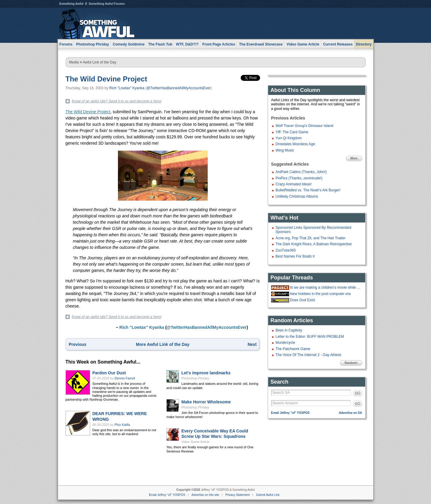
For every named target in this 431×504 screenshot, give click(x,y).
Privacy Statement (237, 495)
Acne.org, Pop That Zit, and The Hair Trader (311, 238)
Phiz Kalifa (122, 425)
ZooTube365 (286, 250)
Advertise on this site (205, 495)
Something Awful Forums (107, 4)
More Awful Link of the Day (163, 344)
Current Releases (338, 44)
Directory (364, 44)
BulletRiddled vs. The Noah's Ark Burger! (308, 190)
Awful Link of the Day (100, 62)
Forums (66, 44)
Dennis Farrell (125, 378)
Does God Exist (302, 300)
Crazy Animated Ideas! (294, 184)
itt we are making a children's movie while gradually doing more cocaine (325, 287)
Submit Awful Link (268, 495)
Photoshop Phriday (195, 378)
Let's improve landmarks (206, 373)
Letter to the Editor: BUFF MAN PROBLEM (310, 337)
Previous (78, 344)
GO (358, 393)
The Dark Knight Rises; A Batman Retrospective (314, 244)
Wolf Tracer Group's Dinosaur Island (305, 126)
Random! (351, 363)
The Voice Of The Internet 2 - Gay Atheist (308, 355)
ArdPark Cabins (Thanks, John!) (301, 172)
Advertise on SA (350, 413)
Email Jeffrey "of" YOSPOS (290, 413)
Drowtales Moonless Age (295, 144)
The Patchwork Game (293, 349)
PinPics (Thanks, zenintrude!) (299, 178)
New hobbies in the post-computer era (320, 294)
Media (74, 62)
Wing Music (285, 150)
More (354, 158)
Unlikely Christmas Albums (297, 196)
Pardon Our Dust (109, 373)
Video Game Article (195, 442)
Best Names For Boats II (295, 256)
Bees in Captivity (289, 330)
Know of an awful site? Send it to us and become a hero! (117, 101)
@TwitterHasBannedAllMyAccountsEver (179, 88)
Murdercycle (285, 343)
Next (252, 344)
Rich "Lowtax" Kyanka (127, 88)
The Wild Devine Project (106, 79)
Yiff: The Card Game (292, 132)
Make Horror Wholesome (206, 402)
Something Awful (71, 4)
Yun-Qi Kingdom (289, 138)
